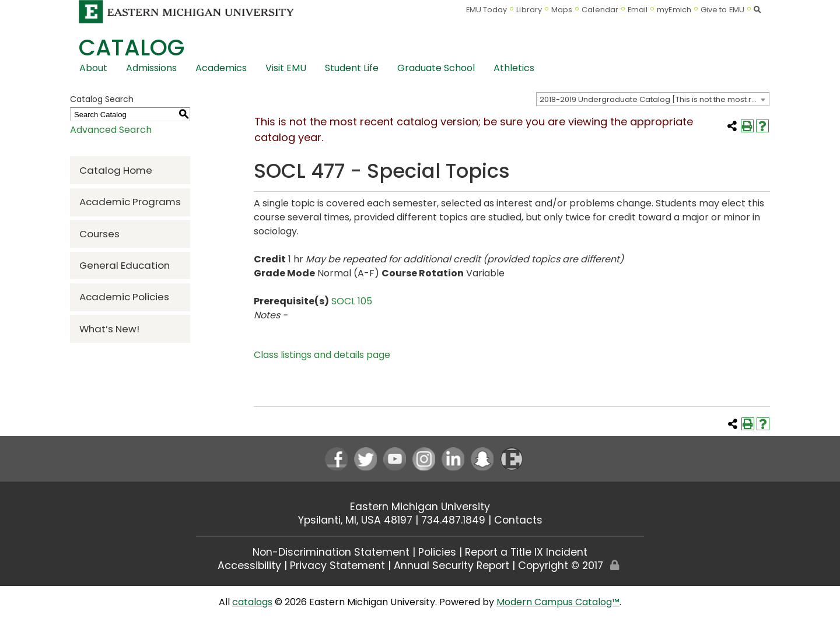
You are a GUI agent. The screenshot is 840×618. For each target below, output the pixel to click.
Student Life (352, 68)
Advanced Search (111, 130)
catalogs (252, 602)
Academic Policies (124, 297)
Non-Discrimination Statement (331, 552)
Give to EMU (722, 10)
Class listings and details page (322, 355)
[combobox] (653, 99)
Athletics (514, 68)
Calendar (600, 10)
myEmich (674, 10)
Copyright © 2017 (561, 566)
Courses (99, 234)
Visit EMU (286, 68)
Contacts (518, 520)
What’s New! (109, 329)
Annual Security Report (452, 566)
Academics (221, 68)
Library (529, 10)
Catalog (132, 48)
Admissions (151, 68)
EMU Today (487, 10)
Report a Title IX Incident (526, 552)
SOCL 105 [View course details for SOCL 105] (352, 301)
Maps (562, 10)
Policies (437, 552)
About (93, 68)
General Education (125, 265)
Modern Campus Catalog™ (558, 602)
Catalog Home (116, 170)
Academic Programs (130, 202)
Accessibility (249, 566)
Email (638, 10)
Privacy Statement (337, 566)
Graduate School (436, 68)
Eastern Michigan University (420, 507)
